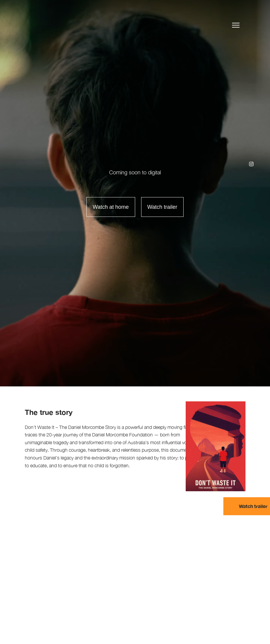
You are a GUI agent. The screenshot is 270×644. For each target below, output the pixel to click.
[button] (236, 24)
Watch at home (111, 207)
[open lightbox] (159, 207)
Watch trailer (162, 207)
